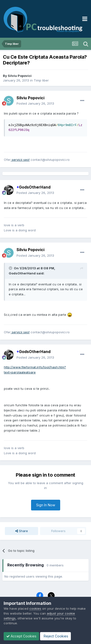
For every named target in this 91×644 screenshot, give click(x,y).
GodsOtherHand (33, 187)
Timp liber (41, 80)
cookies (35, 608)
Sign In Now (46, 505)
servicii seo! (20, 160)
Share (22, 531)
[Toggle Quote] (11, 268)
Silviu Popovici (20, 76)
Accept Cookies (21, 636)
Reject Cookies (55, 636)
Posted (35, 103)
